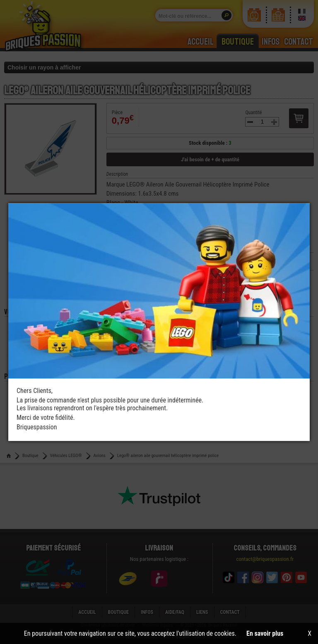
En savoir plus (265, 633)
